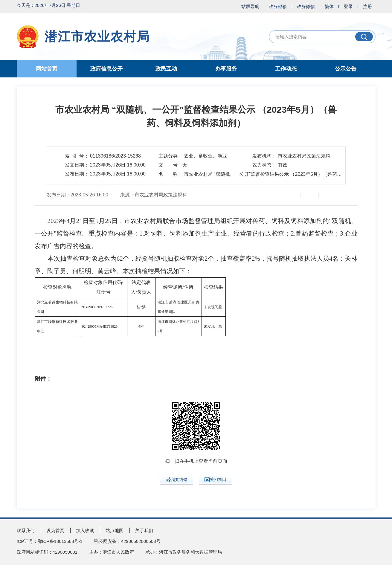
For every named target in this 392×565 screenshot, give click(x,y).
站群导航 (250, 6)
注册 (367, 6)
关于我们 (144, 530)
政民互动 (166, 69)
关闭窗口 (215, 480)
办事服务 (226, 69)
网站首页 (47, 69)
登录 (348, 6)
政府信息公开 (106, 69)
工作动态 (286, 69)
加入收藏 (85, 530)
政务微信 (306, 6)
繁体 (329, 6)
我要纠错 (177, 480)
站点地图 (115, 530)
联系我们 (26, 530)
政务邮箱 (278, 6)
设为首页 (55, 530)
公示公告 (346, 69)
